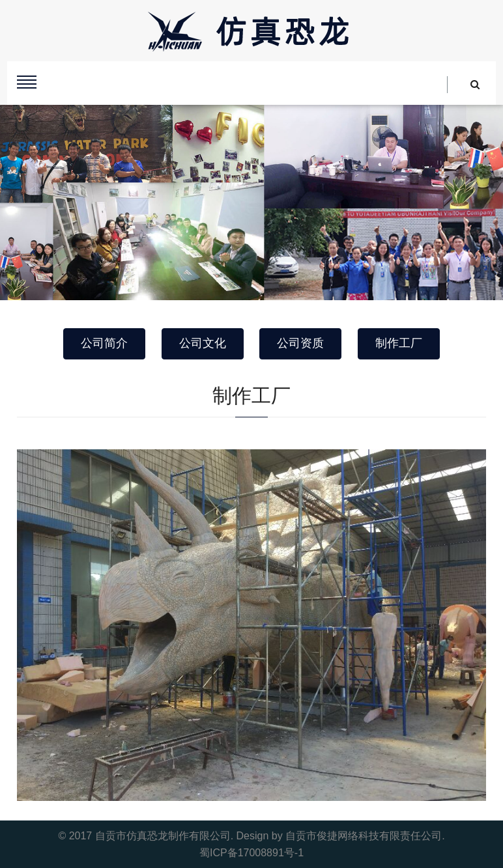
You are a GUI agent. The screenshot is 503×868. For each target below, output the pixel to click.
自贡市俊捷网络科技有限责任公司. (365, 836)
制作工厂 (399, 343)
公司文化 (203, 343)
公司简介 (104, 343)
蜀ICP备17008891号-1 (251, 853)
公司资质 (300, 343)
